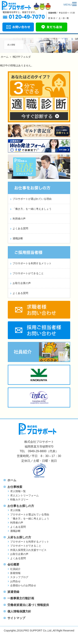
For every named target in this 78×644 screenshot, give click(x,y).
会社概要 (13, 564)
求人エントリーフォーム (24, 495)
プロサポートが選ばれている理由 (32, 199)
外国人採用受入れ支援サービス (28, 550)
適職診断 (18, 238)
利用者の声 (19, 219)
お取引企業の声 (22, 283)
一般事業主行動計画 (21, 598)
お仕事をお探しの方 (21, 506)
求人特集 (15, 510)
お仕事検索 (15, 487)
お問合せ (15, 581)
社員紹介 (15, 569)
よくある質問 (20, 228)
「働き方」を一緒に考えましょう (32, 209)
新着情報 (15, 573)
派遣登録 (13, 592)
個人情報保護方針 (19, 611)
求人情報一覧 (18, 491)
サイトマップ (16, 618)
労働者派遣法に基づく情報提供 (28, 605)
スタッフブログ (19, 577)
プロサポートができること (28, 273)
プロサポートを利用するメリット (32, 263)
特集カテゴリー (19, 499)
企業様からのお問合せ (23, 585)
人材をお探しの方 (19, 537)
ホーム (5, 57)
